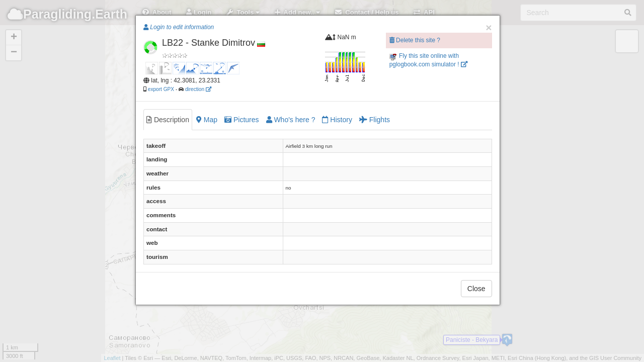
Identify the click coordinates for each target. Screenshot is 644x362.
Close (476, 289)
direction (198, 89)
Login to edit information (179, 27)
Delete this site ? (415, 40)
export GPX (161, 89)
